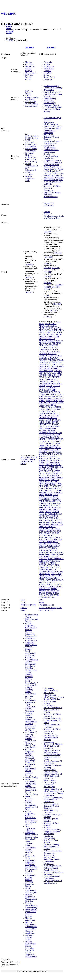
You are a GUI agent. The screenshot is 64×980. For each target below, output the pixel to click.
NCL (41, 475)
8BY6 (23, 610)
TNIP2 (52, 565)
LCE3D (47, 441)
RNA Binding (31, 102)
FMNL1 (60, 409)
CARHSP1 (43, 358)
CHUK (48, 369)
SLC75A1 (43, 542)
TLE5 (41, 561)
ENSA (53, 396)
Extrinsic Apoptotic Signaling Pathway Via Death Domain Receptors (31, 718)
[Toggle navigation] (2, 21)
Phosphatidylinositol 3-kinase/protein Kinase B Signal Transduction (53, 163)
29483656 (60, 285)
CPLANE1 (52, 375)
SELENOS (50, 535)
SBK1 (53, 531)
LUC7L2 (42, 450)
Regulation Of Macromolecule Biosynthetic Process (52, 857)
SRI (56, 548)
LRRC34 (55, 445)
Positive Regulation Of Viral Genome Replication (54, 172)
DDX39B (42, 381)
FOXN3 (42, 411)
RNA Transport (49, 787)
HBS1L (49, 422)
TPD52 (57, 567)
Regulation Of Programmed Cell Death (31, 728)
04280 (41, 602)
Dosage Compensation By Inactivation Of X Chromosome (53, 800)
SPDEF (57, 546)
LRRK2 (30, 462)
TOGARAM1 (44, 567)
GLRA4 (42, 418)
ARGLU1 (51, 339)
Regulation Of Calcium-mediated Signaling (31, 879)
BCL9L (48, 347)
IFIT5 (49, 435)
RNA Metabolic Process (53, 708)
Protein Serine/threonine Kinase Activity (53, 95)
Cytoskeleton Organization (49, 863)
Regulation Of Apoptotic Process (31, 696)
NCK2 (60, 473)
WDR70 (48, 580)
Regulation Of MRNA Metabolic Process (52, 751)
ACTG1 (53, 324)
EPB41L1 (59, 396)
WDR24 (55, 578)
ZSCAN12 (43, 597)
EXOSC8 (60, 403)
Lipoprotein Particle (30, 885)
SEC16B (56, 533)
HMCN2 (56, 424)
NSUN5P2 (49, 482)
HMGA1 (42, 426)
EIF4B (47, 394)
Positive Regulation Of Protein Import (31, 890)
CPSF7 (59, 375)
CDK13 (48, 364)
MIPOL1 (58, 465)
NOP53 (42, 480)
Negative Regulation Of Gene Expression (53, 882)
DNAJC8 (56, 386)
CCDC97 (42, 362)
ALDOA (47, 330)
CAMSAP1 (43, 356)
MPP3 (49, 467)
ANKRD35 (51, 334)
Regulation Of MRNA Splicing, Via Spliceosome (52, 188)
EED (54, 390)
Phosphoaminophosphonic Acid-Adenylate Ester (54, 217)
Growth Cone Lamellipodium (31, 746)
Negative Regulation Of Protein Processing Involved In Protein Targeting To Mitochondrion (31, 949)
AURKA (42, 345)
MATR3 (49, 463)
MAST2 (42, 463)
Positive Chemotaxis (30, 710)
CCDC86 (51, 360)
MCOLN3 (56, 463)
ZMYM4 (42, 591)
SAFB (41, 531)
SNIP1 (50, 544)
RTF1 (53, 527)
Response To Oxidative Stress (32, 834)
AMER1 (42, 332)
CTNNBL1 (56, 377)
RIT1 (47, 518)
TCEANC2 (43, 559)
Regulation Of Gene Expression (51, 138)
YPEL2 (42, 582)
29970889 (47, 283)
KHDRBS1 (43, 439)
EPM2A (60, 398)
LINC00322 (49, 443)
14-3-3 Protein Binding (52, 107)
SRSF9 (47, 554)
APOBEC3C (50, 337)
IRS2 (54, 435)
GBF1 (41, 416)
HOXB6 (59, 433)
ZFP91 (48, 589)
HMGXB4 (43, 428)
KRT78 (56, 439)
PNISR (41, 495)
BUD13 (47, 349)
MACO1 (58, 452)
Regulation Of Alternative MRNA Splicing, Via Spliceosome (53, 746)
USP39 (48, 576)
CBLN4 (56, 358)
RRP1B (54, 525)
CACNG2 (56, 351)
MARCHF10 (58, 460)
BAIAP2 (55, 345)
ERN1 (48, 403)
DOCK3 (42, 388)
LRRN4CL (50, 448)
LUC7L (58, 448)
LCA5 (41, 441)
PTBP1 (56, 510)
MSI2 (61, 467)
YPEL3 (48, 582)
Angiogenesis (49, 122)
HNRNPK (43, 433)
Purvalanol (48, 214)
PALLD (47, 488)
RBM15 (51, 514)
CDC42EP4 (57, 362)
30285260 (47, 287)
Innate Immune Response (53, 180)
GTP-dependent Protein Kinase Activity (31, 822)
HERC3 (55, 422)
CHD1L (42, 366)
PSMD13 (49, 510)
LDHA (53, 441)
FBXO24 (51, 407)
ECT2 (49, 390)
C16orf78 (54, 349)
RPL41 (48, 522)
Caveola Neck (31, 818)
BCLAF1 (55, 347)
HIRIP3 (42, 424)
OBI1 (41, 486)
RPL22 (47, 520)
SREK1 (51, 548)
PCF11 (59, 488)
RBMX (55, 516)
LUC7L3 (50, 450)
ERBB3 (55, 401)
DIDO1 (59, 384)
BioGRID (9, 40)
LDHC (59, 441)
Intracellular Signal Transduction (51, 157)
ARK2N (52, 341)
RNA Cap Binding (29, 92)
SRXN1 (54, 554)
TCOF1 (51, 559)
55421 (23, 600)
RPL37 (59, 520)
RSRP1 (48, 527)
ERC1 (61, 401)
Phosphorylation (32, 837)
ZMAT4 (54, 589)
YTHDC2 (50, 584)
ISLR (58, 435)
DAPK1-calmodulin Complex (30, 798)
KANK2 (49, 437)
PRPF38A (49, 501)
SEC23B (42, 535)
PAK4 (41, 488)
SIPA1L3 (58, 537)
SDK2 (41, 533)
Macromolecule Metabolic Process (31, 871)
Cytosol (47, 75)
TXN (49, 572)
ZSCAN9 (51, 597)
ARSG (49, 343)
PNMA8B (49, 495)
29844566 (47, 272)
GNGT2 (49, 418)
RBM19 (42, 516)
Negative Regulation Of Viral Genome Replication (54, 176)
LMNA (57, 443)
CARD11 (58, 356)
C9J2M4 (53, 608)
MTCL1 (42, 469)
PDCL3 (42, 490)
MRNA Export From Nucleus (31, 145)
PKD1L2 (50, 492)
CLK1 (49, 373)
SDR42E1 (48, 533)
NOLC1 (47, 478)
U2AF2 (60, 572)
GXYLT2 (57, 420)
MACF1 (51, 452)
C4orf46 (49, 351)
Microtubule (48, 874)
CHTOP (42, 369)
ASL (54, 343)
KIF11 (50, 439)
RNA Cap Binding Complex (29, 77)
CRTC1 (42, 377)
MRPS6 (55, 467)
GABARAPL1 (54, 413)
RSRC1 (60, 525)
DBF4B (48, 379)
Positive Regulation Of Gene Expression (52, 142)
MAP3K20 (58, 454)
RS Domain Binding (51, 844)
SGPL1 (51, 537)
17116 (23, 602)
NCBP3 (29, 47)
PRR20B (58, 503)
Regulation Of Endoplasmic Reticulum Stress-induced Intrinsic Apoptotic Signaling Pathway (31, 671)
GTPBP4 (49, 420)
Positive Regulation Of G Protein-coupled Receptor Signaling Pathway (32, 686)
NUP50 (42, 484)
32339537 (47, 317)
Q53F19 (24, 608)
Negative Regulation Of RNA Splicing (53, 762)
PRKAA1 (57, 499)
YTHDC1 (43, 584)
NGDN (52, 475)
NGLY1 (58, 475)
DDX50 (42, 384)
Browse (9, 27)
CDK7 (54, 364)
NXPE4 (53, 484)
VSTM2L (48, 578)
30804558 (49, 257)
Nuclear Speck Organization (49, 153)
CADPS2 (42, 354)
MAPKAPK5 (55, 458)
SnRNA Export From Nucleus (31, 150)
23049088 (47, 276)
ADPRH (42, 328)
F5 (40, 405)
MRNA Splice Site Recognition (51, 811)
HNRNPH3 (25, 459)
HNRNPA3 (43, 431)
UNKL (59, 574)
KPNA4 (33, 459)
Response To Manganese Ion (31, 644)
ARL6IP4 (59, 341)
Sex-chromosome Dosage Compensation (53, 794)
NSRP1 (42, 482)
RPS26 (60, 522)
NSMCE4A (55, 480)
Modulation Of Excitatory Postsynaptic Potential (31, 735)
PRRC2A (42, 507)
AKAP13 (57, 328)
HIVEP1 (48, 424)
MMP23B (43, 467)
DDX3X (50, 381)
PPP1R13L (48, 499)
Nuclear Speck (31, 73)
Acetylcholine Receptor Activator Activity (31, 851)
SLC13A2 (50, 539)
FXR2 (53, 411)
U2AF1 (54, 572)
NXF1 (47, 484)
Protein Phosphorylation (53, 126)
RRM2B (42, 525)
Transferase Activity (51, 105)
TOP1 (52, 567)
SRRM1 (42, 550)
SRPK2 (51, 47)
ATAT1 (58, 343)
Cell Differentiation (51, 150)
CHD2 (48, 366)
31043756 (55, 268)
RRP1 (48, 525)
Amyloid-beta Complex (31, 742)
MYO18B (43, 471)
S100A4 (57, 529)
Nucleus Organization (30, 919)
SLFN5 (50, 542)
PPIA (56, 497)
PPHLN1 (50, 497)
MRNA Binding (31, 104)
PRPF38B (57, 501)
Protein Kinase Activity (52, 92)
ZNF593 (56, 593)
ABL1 (58, 322)
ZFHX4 (42, 589)
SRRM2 (49, 550)
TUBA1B (42, 572)
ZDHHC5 (51, 586)
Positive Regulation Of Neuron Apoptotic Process (54, 168)
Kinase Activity (49, 103)
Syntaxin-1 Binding (30, 648)
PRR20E (57, 505)
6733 (41, 600)
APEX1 (42, 337)
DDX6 (48, 384)
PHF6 (59, 490)
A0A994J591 (44, 608)
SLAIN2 (42, 539)
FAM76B (52, 405)
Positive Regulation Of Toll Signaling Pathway (31, 782)
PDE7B (48, 490)
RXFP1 (50, 529)
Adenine (47, 212)
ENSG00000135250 (47, 605)
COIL (45, 375)
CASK (50, 358)
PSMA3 (42, 510)
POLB (55, 495)
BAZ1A (42, 347)
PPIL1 (41, 499)
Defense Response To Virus (30, 179)
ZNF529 (42, 593)
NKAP (41, 478)
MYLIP (57, 469)
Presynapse (48, 79)
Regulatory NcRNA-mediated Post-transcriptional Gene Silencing (31, 157)
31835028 (58, 253)
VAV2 (59, 576)
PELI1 (54, 490)
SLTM (55, 542)
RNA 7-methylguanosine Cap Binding (32, 97)
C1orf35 (42, 351)
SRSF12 (49, 552)
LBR (61, 439)
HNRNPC (52, 431)
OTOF (52, 486)
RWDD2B (43, 529)
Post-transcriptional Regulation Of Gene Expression (51, 806)
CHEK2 (54, 366)
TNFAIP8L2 (51, 563)
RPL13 (41, 520)
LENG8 (24, 462)
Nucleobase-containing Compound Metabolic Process (52, 757)
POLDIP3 (43, 497)
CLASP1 (55, 369)
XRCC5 (55, 580)
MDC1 (41, 465)
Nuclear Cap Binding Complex (30, 69)
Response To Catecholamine (31, 639)
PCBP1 (53, 488)
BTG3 (41, 349)
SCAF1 (58, 531)
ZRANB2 (49, 595)
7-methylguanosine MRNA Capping (32, 136)
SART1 (47, 531)
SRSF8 (41, 554)
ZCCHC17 (43, 586)
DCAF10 (55, 379)
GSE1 (54, 418)
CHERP (60, 366)
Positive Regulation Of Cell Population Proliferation (52, 130)
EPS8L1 (42, 401)
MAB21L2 (43, 452)
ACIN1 (42, 324)
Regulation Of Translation (53, 872)
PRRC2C (57, 507)
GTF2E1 (42, 420)
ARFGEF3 (43, 339)
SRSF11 (42, 552)
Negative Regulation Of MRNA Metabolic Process (54, 790)
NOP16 (60, 478)
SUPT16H (43, 557)
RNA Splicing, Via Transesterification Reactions (51, 738)
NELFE (46, 475)
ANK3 (59, 332)
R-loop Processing (51, 197)
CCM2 (49, 362)
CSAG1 (48, 377)
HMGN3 (57, 426)
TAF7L (56, 557)
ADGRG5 (53, 326)
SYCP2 (50, 557)
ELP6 (41, 396)
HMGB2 (34, 457)
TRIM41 (42, 569)
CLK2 (54, 373)
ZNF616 (42, 595)
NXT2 (59, 484)
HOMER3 (51, 433)
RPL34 (53, 520)
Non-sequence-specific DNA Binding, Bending (31, 913)
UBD (41, 574)
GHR (57, 416)
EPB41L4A (43, 398)
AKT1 (41, 330)
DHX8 (53, 384)
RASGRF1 (43, 514)
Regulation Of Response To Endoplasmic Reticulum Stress (32, 864)
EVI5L (53, 403)
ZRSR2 (57, 595)
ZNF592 (49, 593)
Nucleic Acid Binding (52, 699)
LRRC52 (42, 448)
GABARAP (43, 413)
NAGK (47, 473)
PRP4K (42, 501)
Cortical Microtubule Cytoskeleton (52, 878)
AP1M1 (59, 334)
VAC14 (54, 576)
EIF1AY (57, 392)
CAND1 (51, 356)
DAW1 (41, 379)
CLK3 (59, 373)
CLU (41, 375)
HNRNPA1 (52, 428)
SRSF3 (55, 552)
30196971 (47, 295)
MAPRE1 (43, 460)
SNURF (50, 546)
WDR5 (41, 580)
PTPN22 (48, 512)
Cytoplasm (29, 64)
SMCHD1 (43, 544)
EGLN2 (50, 392)
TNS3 (57, 565)
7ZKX (52, 610)
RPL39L (42, 522)
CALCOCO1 (51, 354)
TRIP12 (49, 569)
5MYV (47, 610)
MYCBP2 (49, 469)
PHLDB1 (42, 492)
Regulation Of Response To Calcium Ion (31, 762)
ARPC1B (42, 343)
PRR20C (42, 505)
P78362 (59, 608)
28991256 (55, 287)
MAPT (49, 460)
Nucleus (28, 62)
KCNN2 (56, 437)
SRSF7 (61, 552)
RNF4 (56, 518)
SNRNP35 (43, 546)
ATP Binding (48, 101)
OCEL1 (47, 486)
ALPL (61, 330)
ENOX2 (47, 396)
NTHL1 (57, 482)
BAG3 (48, 345)
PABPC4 (59, 486)
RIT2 (51, 518)
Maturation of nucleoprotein (49, 204)
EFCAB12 (43, 392)
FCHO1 (58, 407)
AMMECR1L (51, 332)
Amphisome (30, 933)
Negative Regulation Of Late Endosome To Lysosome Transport (31, 927)
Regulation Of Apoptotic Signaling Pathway (31, 842)
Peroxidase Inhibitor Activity (30, 937)
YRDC (54, 582)
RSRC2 (42, 527)
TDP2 (56, 559)
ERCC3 (42, 403)
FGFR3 (48, 409)
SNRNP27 (57, 544)
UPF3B (42, 576)
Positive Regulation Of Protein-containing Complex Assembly (52, 868)
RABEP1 (55, 512)
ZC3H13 (58, 584)
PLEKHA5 (58, 492)
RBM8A (49, 516)
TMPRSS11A (55, 561)
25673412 (53, 310)
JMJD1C (42, 437)
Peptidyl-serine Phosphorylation (50, 147)
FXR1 (48, 411)
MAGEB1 (43, 454)
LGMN (42, 443)
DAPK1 (28, 457)
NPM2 (48, 480)
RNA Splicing (49, 135)
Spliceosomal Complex (52, 718)
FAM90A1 (43, 407)
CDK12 (42, 364)
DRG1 (55, 388)
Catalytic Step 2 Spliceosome (50, 784)
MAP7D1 (54, 456)
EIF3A (41, 394)
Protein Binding (31, 106)
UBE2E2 (47, 574)
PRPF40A (43, 503)
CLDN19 (42, 373)
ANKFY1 (43, 334)
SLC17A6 (58, 539)
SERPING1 (43, 537)
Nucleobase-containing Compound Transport (52, 831)
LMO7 (48, 445)
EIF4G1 (53, 394)
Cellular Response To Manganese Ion (31, 634)
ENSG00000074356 (28, 605)
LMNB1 (42, 445)
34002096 (47, 268)
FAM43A (45, 405)
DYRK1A (43, 390)
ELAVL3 (60, 394)
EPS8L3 (49, 401)
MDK (47, 465)
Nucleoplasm (49, 66)
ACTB (47, 324)
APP (22, 457)
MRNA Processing (29, 141)
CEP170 (60, 364)
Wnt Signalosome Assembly (30, 828)
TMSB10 (42, 563)
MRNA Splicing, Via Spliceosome (52, 726)
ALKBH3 (55, 330)
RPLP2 (54, 522)
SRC (46, 548)
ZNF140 (49, 591)
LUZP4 (56, 450)
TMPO (46, 561)
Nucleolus (47, 71)
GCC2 (46, 416)
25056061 (47, 289)
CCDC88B (59, 360)
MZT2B (57, 471)
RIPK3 (41, 518)
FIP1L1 (54, 409)
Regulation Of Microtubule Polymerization (49, 836)
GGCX (52, 416)
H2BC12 (42, 422)
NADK (42, 473)
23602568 (10, 32)
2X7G (41, 610)
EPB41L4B (52, 398)
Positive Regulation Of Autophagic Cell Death (32, 806)
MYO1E (50, 471)
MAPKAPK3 (44, 458)
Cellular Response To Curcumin (30, 813)
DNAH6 (42, 386)
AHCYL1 (49, 328)
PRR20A (50, 503)
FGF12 (41, 409)
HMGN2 (49, 426)
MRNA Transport (29, 173)
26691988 (47, 231)
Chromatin (48, 62)
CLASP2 (42, 371)
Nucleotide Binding (51, 86)
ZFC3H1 (59, 586)
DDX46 (57, 381)
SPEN (41, 548)
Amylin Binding (32, 777)
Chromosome (49, 69)
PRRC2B (50, 507)
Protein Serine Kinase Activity (31, 789)
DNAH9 (49, 386)
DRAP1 (49, 388)
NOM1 (54, 478)
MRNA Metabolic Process (54, 697)
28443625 (57, 304)
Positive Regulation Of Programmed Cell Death (31, 654)
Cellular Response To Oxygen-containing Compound (30, 754)
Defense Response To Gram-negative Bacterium (31, 898)
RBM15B (58, 514)
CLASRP (50, 371)
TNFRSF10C (44, 565)
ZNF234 (56, 591)
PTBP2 (42, 512)
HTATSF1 (43, 435)
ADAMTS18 (44, 326)
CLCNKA (58, 371)
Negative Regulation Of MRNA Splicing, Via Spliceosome (53, 776)
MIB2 (52, 465)
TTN (54, 569)
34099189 (29, 264)
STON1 (60, 554)
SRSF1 (55, 550)
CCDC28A (43, 360)
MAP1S (50, 454)
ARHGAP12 (44, 341)
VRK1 (41, 578)
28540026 (47, 263)
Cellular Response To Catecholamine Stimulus (31, 626)
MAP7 (47, 456)
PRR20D (49, 505)
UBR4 (53, 574)
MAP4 (41, 456)
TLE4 (61, 559)
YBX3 (61, 580)
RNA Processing (50, 701)
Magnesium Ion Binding (53, 88)
